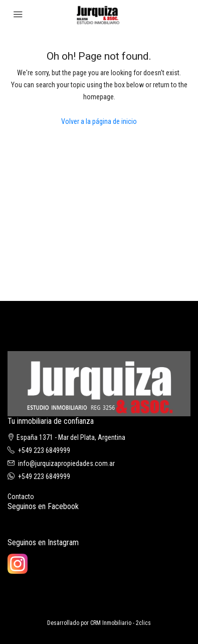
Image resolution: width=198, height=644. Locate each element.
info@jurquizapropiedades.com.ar (66, 463)
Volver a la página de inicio (99, 121)
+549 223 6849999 (44, 450)
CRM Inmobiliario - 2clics (121, 623)
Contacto (21, 497)
